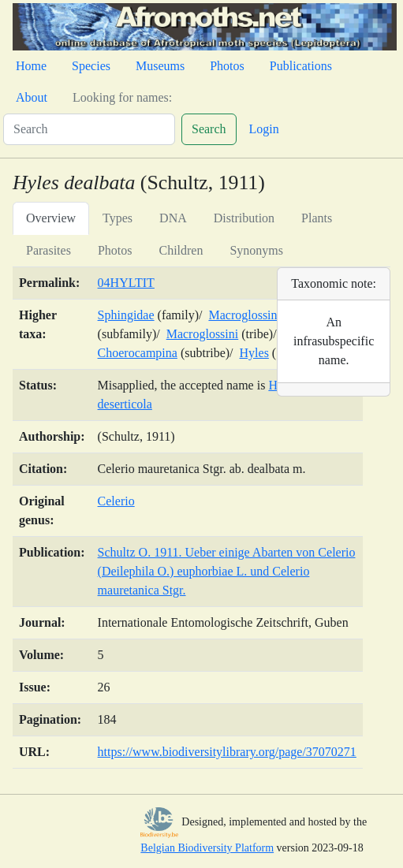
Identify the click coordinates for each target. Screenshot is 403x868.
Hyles (254, 353)
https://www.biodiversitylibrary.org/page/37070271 (227, 752)
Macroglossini (203, 334)
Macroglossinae (248, 315)
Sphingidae (126, 315)
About (32, 97)
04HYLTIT (126, 283)
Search (209, 129)
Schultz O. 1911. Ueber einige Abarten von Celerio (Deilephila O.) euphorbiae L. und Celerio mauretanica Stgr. (227, 571)
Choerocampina (138, 353)
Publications (301, 66)
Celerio (116, 501)
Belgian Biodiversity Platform (207, 848)
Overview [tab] (51, 218)
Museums (160, 66)
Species (91, 66)
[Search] (89, 129)
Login (264, 129)
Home (31, 66)
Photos (227, 66)
